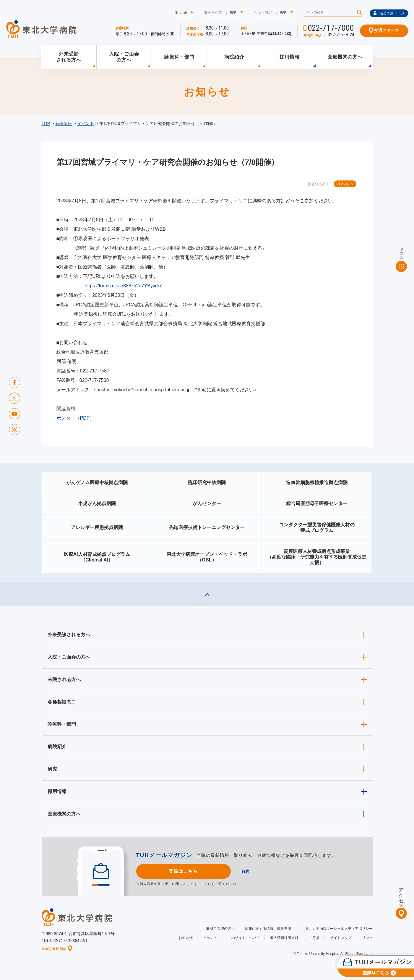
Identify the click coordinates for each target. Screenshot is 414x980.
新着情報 (64, 123)
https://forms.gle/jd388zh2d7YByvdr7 (123, 286)
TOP (46, 123)
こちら (206, 884)
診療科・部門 (179, 57)
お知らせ (186, 938)
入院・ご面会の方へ (124, 57)
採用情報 (290, 57)
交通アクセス (384, 30)
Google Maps (57, 948)
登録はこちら (183, 871)
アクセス (401, 896)
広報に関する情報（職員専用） (270, 929)
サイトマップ (341, 938)
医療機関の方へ (345, 57)
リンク (367, 938)
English (181, 12)
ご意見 (314, 938)
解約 (245, 871)
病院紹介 (234, 57)
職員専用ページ (389, 13)
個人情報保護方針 (284, 938)
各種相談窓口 (62, 702)
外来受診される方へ (69, 57)
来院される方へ (64, 679)
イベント (86, 123)
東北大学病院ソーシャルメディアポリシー (339, 929)
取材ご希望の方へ (220, 929)
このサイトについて (244, 938)
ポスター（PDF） (75, 418)
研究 (52, 769)
